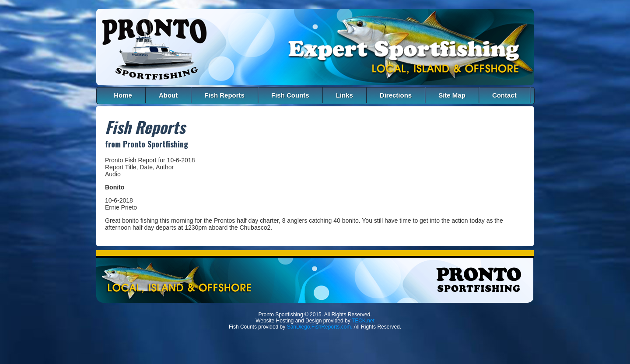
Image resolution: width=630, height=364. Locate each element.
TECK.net (363, 321)
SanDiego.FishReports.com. (320, 327)
